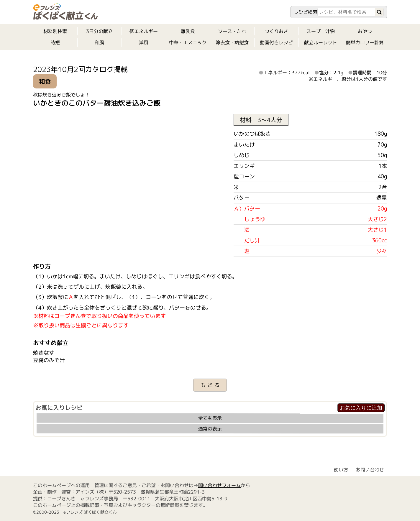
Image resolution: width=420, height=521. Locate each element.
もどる (211, 385)
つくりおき (276, 31)
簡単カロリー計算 (365, 42)
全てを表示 (210, 418)
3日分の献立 (99, 31)
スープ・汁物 (321, 31)
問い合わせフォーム (219, 485)
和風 (99, 42)
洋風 (144, 42)
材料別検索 (55, 31)
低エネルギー (144, 31)
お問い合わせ (370, 470)
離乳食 (188, 31)
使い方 (341, 470)
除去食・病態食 (232, 42)
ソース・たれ (232, 31)
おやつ (365, 31)
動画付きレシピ (276, 42)
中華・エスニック (188, 42)
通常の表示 (210, 429)
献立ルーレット (321, 42)
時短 (55, 42)
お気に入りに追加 (361, 408)
